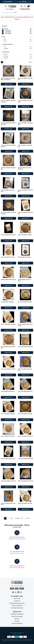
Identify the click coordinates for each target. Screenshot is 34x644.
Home (3, 13)
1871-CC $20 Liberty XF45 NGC (25, 302)
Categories (17, 26)
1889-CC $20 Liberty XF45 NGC (25, 503)
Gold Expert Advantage (17, 614)
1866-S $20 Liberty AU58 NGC (25, 235)
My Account (17, 599)
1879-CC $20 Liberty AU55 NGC (25, 414)
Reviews (17, 621)
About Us (17, 619)
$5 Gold (18, 54)
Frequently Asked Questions (17, 603)
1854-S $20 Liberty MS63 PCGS (8, 235)
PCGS (18, 41)
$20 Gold (18, 58)
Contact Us (17, 601)
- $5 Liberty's (18, 30)
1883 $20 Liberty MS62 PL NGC (8, 459)
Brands (17, 37)
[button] (6, 6)
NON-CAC (18, 49)
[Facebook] (13, 592)
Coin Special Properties (17, 44)
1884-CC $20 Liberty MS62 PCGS (25, 481)
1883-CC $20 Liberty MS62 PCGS (25, 459)
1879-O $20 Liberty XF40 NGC (8, 436)
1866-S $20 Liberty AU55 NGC (8, 257)
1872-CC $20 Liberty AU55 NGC (8, 324)
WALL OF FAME (9, 13)
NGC (18, 39)
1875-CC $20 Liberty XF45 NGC (8, 369)
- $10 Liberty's (18, 32)
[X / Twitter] (16, 592)
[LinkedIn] (18, 592)
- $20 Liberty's (18, 33)
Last (11, 518)
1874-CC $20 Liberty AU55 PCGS (25, 347)
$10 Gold (18, 56)
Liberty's (18, 29)
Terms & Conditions (17, 606)
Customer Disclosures (17, 608)
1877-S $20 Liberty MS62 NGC (8, 414)
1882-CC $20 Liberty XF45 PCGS (25, 436)
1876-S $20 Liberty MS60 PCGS (25, 391)
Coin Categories (17, 52)
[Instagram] (21, 592)
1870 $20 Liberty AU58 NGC (7, 302)
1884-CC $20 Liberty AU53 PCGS (8, 481)
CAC (18, 47)
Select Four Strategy (17, 616)
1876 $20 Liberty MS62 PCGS (8, 391)
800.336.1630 (8, 84)
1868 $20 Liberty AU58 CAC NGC (8, 280)
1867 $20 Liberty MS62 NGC (24, 257)
